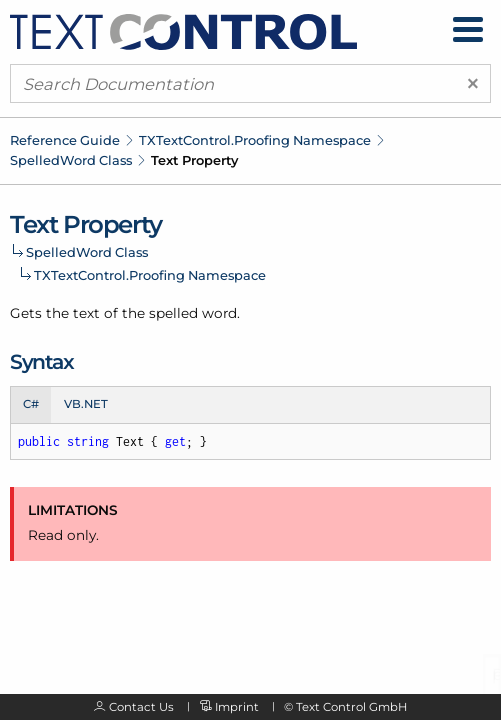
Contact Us (141, 707)
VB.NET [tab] (86, 404)
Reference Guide (65, 140)
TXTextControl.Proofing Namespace (255, 140)
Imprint (237, 707)
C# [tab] (31, 404)
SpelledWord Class (71, 160)
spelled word (193, 313)
